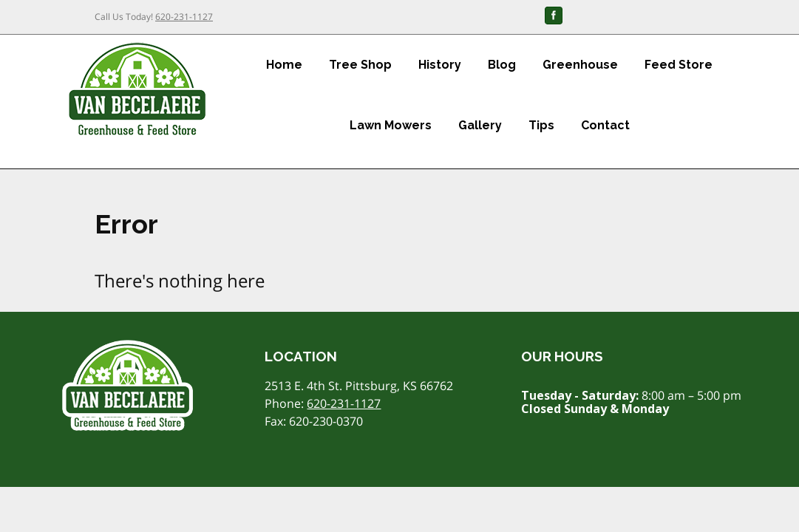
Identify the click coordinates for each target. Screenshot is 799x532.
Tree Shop (360, 65)
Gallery (480, 125)
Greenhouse (580, 65)
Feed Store (679, 65)
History (440, 65)
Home (284, 65)
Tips (541, 125)
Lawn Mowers (391, 125)
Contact (605, 125)
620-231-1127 (184, 17)
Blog (502, 65)
